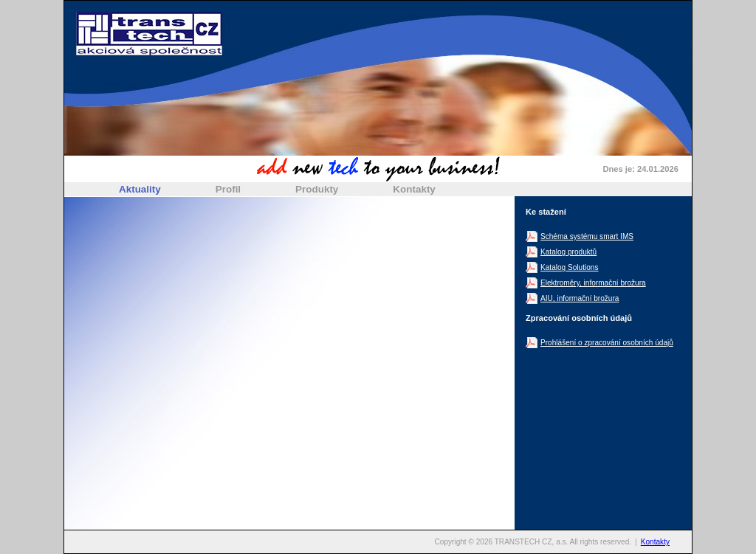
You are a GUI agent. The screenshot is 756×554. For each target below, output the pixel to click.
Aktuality (140, 189)
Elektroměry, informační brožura (593, 283)
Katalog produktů (568, 252)
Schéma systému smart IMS (587, 236)
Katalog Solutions (569, 267)
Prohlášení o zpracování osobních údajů (607, 343)
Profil (228, 189)
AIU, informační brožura (580, 298)
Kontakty (414, 189)
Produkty (317, 189)
